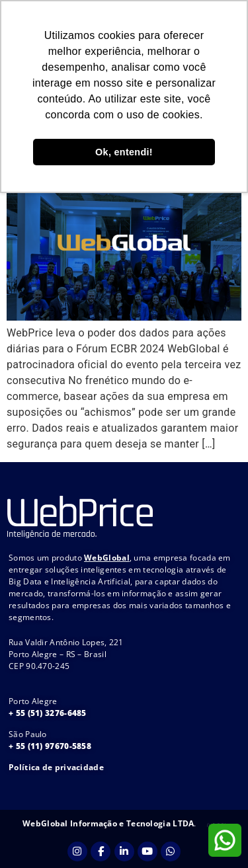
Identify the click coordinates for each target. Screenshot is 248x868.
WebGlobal (107, 558)
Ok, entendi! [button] (124, 152)
